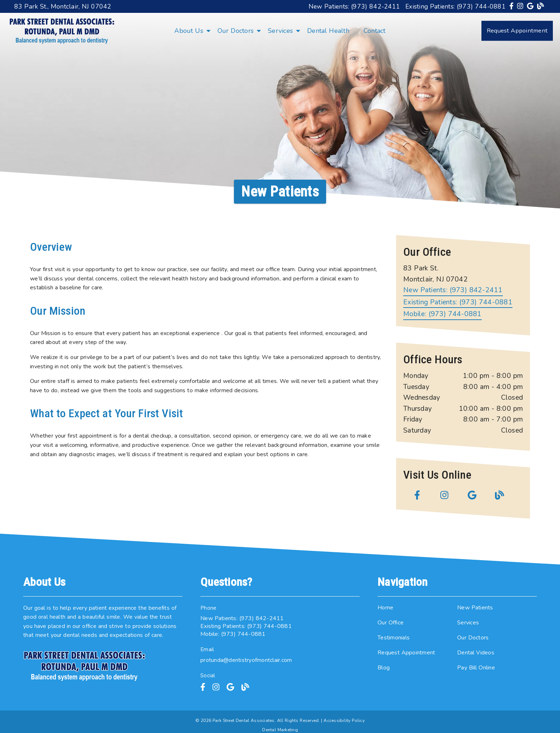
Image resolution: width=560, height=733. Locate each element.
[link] (512, 6)
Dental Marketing (280, 730)
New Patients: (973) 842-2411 (354, 6)
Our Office (391, 623)
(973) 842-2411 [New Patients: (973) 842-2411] (453, 290)
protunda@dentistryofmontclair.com (246, 660)
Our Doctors (236, 31)
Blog (384, 668)
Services (280, 31)
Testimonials (394, 638)
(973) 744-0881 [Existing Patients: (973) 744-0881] (458, 302)
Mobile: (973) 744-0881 (442, 314)
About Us (189, 31)
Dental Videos (476, 653)
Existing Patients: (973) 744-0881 (456, 6)
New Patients (475, 608)
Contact (375, 31)
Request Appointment (406, 653)
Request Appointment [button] (517, 31)
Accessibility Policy (344, 720)
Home (385, 608)
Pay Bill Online (476, 668)
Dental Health (328, 31)
